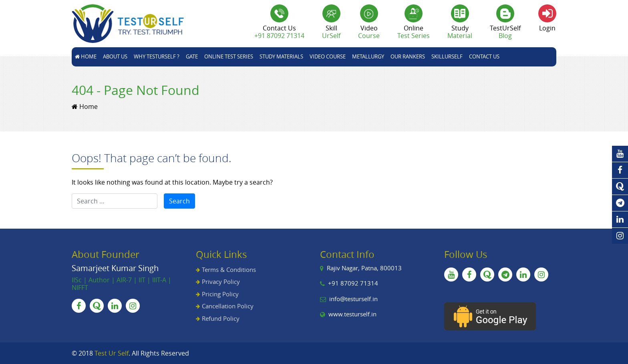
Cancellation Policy (228, 306)
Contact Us (484, 56)
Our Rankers (408, 56)
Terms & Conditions (229, 269)
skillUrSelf (447, 56)
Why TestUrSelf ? (157, 56)
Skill (331, 32)
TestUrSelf (505, 32)
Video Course (328, 56)
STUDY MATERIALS (281, 56)
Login (547, 28)
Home (86, 56)
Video (369, 32)
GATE (192, 56)
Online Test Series (229, 56)
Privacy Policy (221, 282)
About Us (115, 56)
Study (460, 32)
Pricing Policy (220, 294)
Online (414, 32)
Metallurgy (368, 56)
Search (179, 201)
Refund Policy (221, 318)
